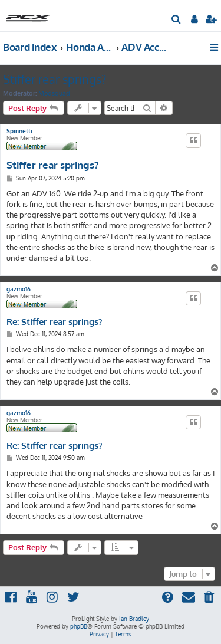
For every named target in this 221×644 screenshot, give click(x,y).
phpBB (79, 626)
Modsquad (54, 93)
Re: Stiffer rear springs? (55, 322)
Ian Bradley (134, 619)
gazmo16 (19, 289)
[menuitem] (177, 20)
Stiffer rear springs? (55, 79)
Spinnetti (19, 131)
